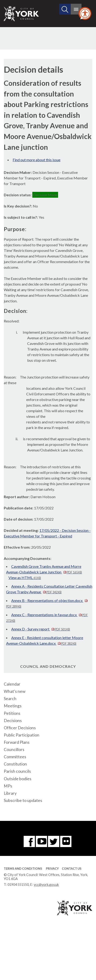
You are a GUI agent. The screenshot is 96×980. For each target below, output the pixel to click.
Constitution (15, 764)
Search (10, 699)
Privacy (52, 869)
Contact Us (72, 869)
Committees (15, 757)
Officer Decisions (20, 728)
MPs (8, 786)
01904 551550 (18, 885)
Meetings (13, 706)
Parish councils (17, 771)
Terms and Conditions (23, 869)
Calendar (12, 684)
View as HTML (25, 578)
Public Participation (22, 735)
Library (10, 793)
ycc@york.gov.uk (46, 885)
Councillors (14, 749)
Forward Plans (17, 742)
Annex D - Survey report (41, 629)
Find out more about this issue (37, 160)
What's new (15, 691)
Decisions (13, 721)
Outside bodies (18, 779)
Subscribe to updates (23, 800)
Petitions (12, 713)
